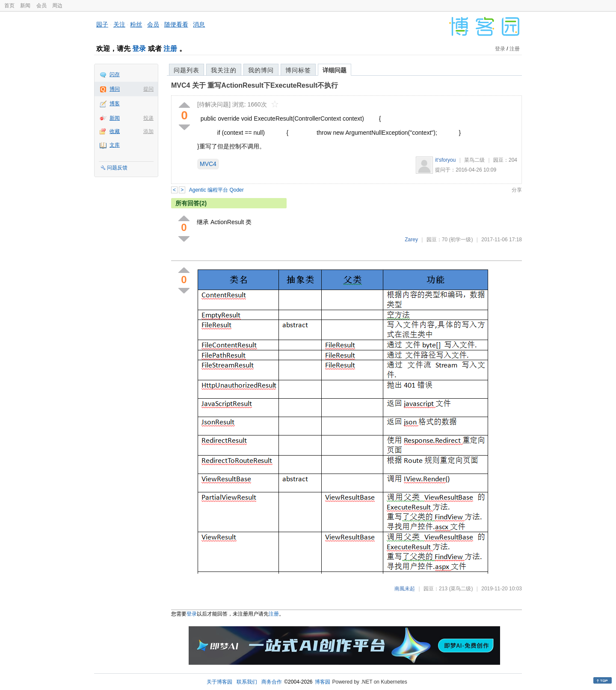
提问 (148, 89)
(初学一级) (461, 240)
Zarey (411, 240)
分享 (517, 190)
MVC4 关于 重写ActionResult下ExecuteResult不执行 (255, 85)
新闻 (25, 6)
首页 (9, 6)
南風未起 (405, 589)
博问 (115, 89)
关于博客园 (219, 682)
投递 (148, 118)
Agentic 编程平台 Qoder (216, 190)
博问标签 (298, 70)
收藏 (115, 131)
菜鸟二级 (474, 160)
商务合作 (272, 682)
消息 (199, 24)
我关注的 (224, 70)
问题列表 (187, 70)
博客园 (323, 682)
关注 (119, 24)
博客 (115, 104)
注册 (170, 49)
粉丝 (136, 24)
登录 (139, 49)
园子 (102, 24)
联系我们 (247, 682)
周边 (57, 6)
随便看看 (176, 24)
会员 (41, 6)
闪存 (115, 74)
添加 (148, 131)
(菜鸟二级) (461, 589)
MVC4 (208, 164)
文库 (115, 145)
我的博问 (261, 70)
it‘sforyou (445, 160)
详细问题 (335, 70)
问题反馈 (117, 168)
